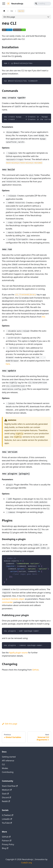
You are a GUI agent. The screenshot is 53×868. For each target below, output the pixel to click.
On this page (9, 17)
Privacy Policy (8, 844)
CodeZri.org (26, 863)
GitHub (35, 670)
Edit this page (10, 724)
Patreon (7, 841)
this (44, 317)
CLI (3, 764)
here (8, 364)
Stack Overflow (10, 786)
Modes (5, 768)
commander (7, 602)
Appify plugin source (18, 653)
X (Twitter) (8, 815)
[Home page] (4, 11)
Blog (5, 848)
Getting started (9, 757)
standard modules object (13, 599)
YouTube (7, 823)
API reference (8, 761)
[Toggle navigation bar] (4, 4)
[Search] (42, 4)
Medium (7, 790)
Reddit (6, 801)
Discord (6, 797)
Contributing (8, 772)
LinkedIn (7, 819)
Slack (5, 794)
